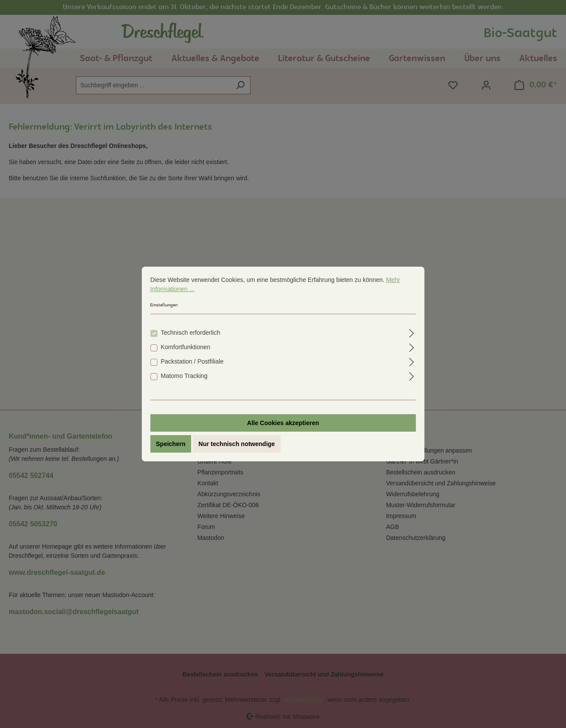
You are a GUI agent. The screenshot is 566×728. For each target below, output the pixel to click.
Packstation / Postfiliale (192, 363)
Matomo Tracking (184, 378)
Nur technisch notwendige (237, 446)
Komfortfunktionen (185, 349)
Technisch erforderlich (190, 334)
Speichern (171, 446)
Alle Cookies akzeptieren (283, 425)
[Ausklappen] (412, 334)
